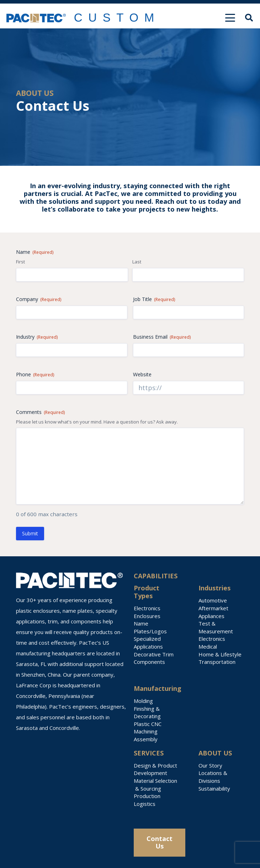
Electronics (212, 639)
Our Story (210, 765)
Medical (208, 646)
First (20, 262)
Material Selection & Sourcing (155, 785)
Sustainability (214, 788)
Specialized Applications (148, 643)
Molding (143, 701)
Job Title (154, 299)
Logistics (145, 804)
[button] (230, 18)
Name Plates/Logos (150, 627)
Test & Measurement (216, 627)
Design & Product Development (155, 769)
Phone (35, 374)
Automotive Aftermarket (213, 604)
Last (137, 262)
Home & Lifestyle (220, 654)
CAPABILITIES (156, 576)
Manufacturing (158, 688)
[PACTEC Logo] (36, 18)
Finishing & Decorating (147, 713)
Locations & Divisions (213, 777)
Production (147, 796)
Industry (37, 337)
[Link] (117, 18)
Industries (214, 588)
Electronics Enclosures (147, 612)
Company (39, 299)
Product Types (147, 592)
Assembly (146, 739)
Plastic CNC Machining (148, 728)
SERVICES (149, 753)
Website (142, 374)
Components (149, 662)
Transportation (217, 662)
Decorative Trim (154, 654)
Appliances (211, 616)
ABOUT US (215, 753)
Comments (40, 412)
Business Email (162, 337)
